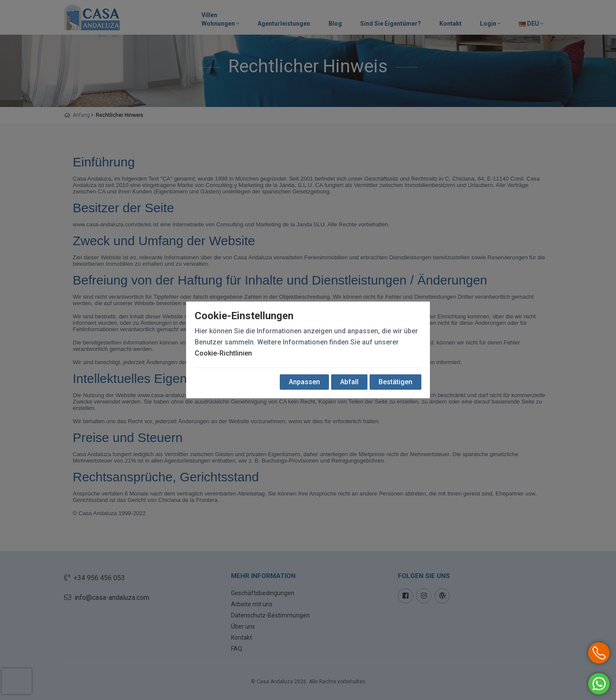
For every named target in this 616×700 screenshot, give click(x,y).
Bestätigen (395, 382)
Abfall (349, 382)
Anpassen (304, 382)
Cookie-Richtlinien (223, 353)
